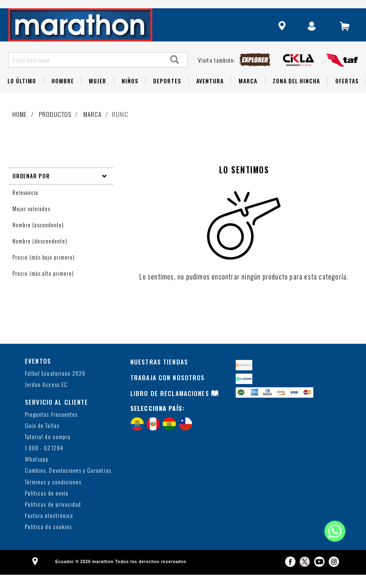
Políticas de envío (47, 507)
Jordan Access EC (46, 398)
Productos (55, 128)
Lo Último (22, 94)
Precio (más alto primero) (44, 287)
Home (20, 128)
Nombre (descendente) (41, 255)
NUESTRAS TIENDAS (159, 375)
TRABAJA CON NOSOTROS (168, 391)
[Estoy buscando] (86, 74)
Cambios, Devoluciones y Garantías (68, 484)
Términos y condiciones (53, 496)
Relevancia (26, 206)
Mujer (98, 94)
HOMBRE (63, 94)
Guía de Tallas (42, 439)
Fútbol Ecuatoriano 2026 (55, 387)
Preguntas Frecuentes (51, 428)
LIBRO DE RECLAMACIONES (170, 407)
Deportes (167, 94)
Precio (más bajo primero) (44, 271)
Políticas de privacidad (53, 518)
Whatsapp (37, 473)
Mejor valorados (32, 222)
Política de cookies (48, 541)
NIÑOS (130, 94)
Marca (248, 94)
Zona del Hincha (296, 94)
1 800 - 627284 (44, 462)
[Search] (175, 74)
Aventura (210, 94)
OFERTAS (347, 94)
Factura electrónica (49, 529)
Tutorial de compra (48, 451)
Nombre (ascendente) (39, 238)
